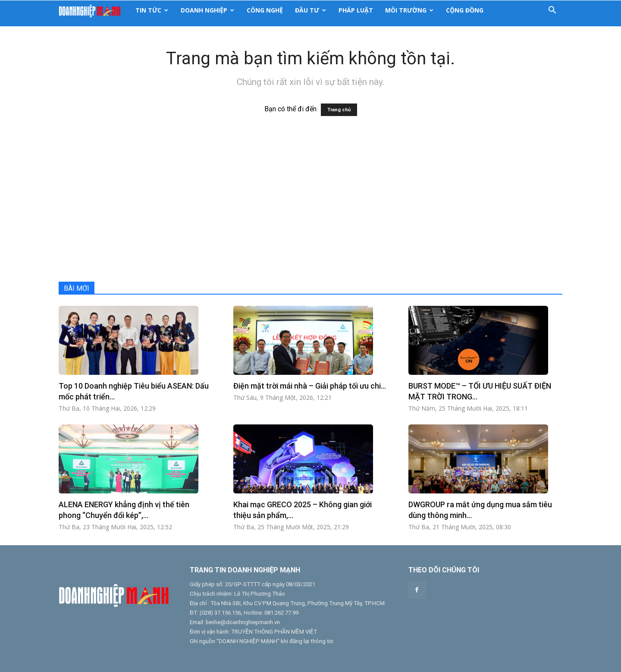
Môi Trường (409, 10)
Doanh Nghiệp (207, 10)
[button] (552, 10)
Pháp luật (356, 10)
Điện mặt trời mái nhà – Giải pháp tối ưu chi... (310, 386)
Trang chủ (339, 110)
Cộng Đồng (465, 10)
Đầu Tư (310, 10)
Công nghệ (265, 10)
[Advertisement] (310, 204)
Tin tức (152, 10)
